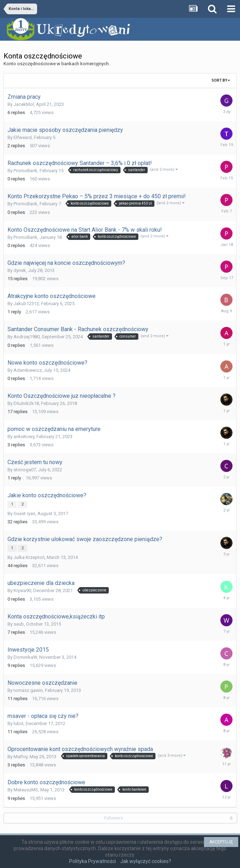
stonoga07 (25, 470)
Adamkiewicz (28, 370)
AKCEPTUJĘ (221, 842)
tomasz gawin (28, 690)
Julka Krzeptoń (29, 557)
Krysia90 (22, 590)
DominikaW (25, 657)
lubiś (19, 723)
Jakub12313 (26, 304)
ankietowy (24, 436)
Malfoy (21, 757)
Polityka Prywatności (93, 861)
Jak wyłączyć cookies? (146, 861)
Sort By (221, 80)
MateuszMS (26, 790)
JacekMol (24, 104)
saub (19, 624)
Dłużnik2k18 (26, 403)
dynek (20, 270)
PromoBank (25, 171)
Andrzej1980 (27, 337)
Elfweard (23, 137)
